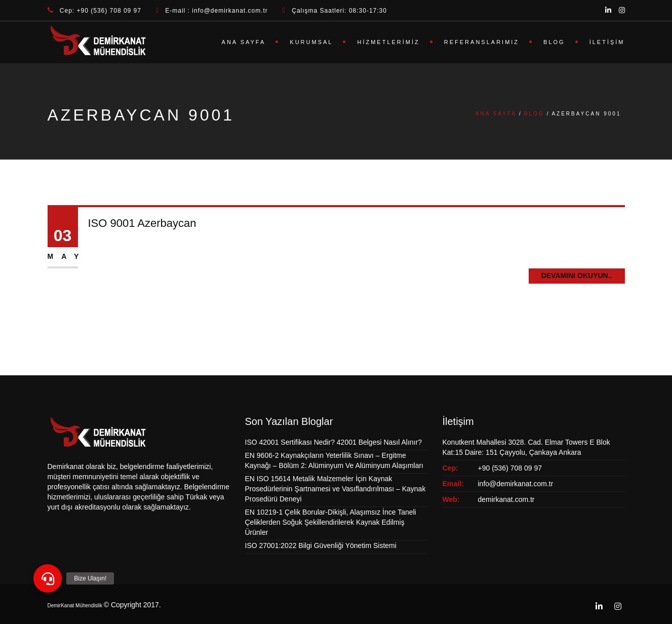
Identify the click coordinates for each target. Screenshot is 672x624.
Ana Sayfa (244, 42)
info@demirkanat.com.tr (516, 484)
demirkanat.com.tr (506, 499)
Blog (554, 42)
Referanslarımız (482, 42)
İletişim (607, 42)
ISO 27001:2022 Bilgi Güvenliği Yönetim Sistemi (321, 545)
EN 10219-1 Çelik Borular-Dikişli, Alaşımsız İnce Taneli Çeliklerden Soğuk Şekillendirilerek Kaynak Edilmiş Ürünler (331, 522)
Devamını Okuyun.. (577, 276)
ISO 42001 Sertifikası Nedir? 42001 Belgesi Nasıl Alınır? (333, 442)
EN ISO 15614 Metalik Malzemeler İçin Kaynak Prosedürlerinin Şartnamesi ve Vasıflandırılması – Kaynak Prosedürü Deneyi (335, 489)
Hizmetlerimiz (388, 42)
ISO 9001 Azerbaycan (142, 223)
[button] (48, 578)
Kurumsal (311, 42)
